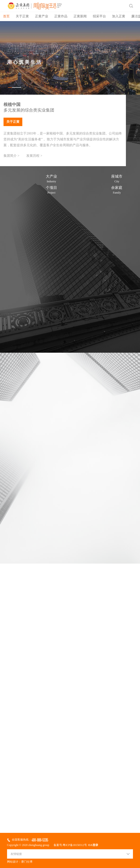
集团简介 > (11, 156)
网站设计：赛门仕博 (20, 862)
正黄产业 (42, 17)
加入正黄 (119, 17)
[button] (15, 87)
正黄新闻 (80, 17)
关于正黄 (22, 17)
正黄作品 (61, 17)
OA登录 (93, 845)
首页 (6, 17)
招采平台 (99, 17)
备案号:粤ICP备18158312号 (70, 845)
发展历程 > (34, 156)
